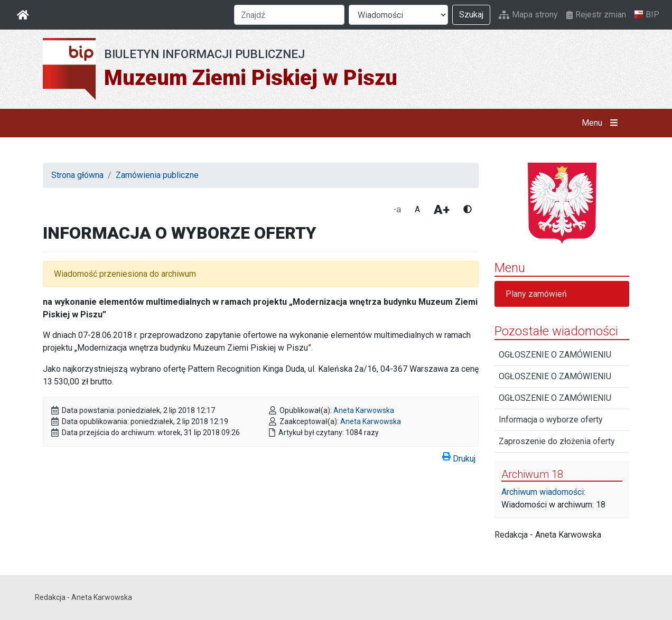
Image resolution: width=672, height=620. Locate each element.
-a (397, 209)
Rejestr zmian (596, 15)
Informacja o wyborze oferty (551, 420)
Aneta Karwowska (364, 410)
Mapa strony (528, 15)
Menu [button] (602, 123)
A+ (442, 210)
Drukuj (459, 457)
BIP (647, 15)
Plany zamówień (536, 294)
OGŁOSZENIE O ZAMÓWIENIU (555, 355)
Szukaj (471, 15)
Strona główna (77, 175)
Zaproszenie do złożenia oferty (557, 441)
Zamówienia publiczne (157, 175)
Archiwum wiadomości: (543, 492)
